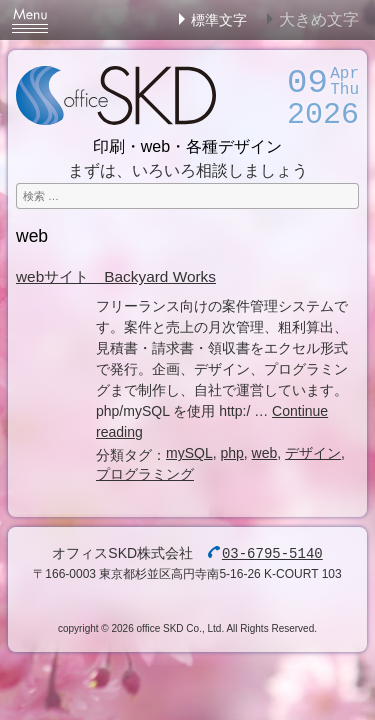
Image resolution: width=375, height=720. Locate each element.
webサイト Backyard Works (116, 276)
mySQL (189, 453)
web (265, 453)
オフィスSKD (116, 95)
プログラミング (145, 474)
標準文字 (219, 20)
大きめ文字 (319, 19)
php (231, 453)
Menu (30, 20)
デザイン (313, 453)
